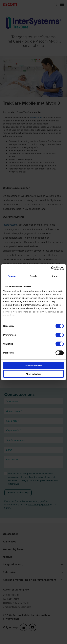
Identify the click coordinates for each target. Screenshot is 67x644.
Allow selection (33, 374)
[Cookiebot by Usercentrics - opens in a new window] (51, 268)
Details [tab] (33, 276)
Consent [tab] (12, 276)
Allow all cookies (34, 365)
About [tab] (55, 276)
